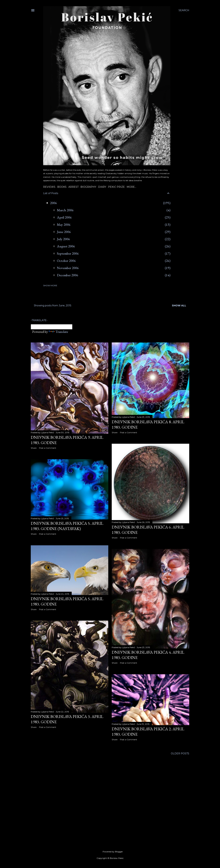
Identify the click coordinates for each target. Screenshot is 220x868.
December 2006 (68, 275)
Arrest (73, 187)
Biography (88, 187)
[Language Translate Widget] (52, 327)
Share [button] (34, 448)
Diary (102, 187)
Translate (58, 332)
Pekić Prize (116, 187)
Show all (179, 305)
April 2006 (64, 217)
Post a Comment (48, 448)
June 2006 (64, 232)
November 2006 (68, 268)
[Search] (184, 10)
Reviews (49, 187)
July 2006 (63, 239)
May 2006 (64, 225)
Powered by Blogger (110, 852)
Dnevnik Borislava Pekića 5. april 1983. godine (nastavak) (67, 526)
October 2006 (66, 261)
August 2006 (66, 246)
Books (62, 187)
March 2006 (65, 210)
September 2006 (68, 253)
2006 (53, 203)
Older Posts (180, 754)
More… (131, 187)
